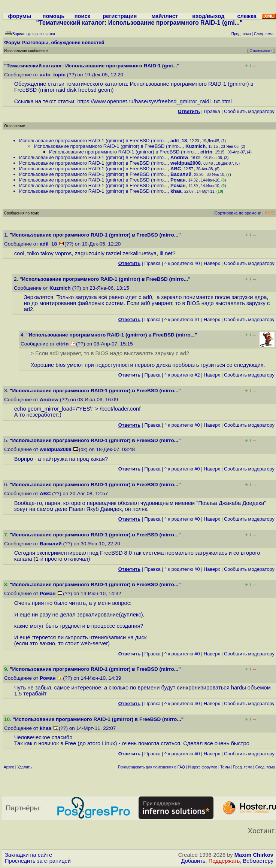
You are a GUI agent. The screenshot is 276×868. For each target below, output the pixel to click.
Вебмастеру (258, 861)
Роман (178, 180)
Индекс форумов (203, 767)
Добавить (193, 861)
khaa (176, 191)
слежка (247, 16)
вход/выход (208, 16)
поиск (82, 16)
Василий (181, 174)
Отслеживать (261, 51)
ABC (176, 169)
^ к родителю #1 (182, 319)
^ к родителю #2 (182, 375)
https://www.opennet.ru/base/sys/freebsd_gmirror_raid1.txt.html (154, 101)
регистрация (120, 16)
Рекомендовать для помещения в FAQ (151, 767)
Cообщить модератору (249, 111)
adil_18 (179, 141)
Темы (225, 767)
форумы (19, 16)
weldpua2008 (186, 163)
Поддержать (224, 861)
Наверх (212, 263)
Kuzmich (195, 146)
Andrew (179, 157)
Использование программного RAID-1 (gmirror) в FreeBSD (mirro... (93, 141)
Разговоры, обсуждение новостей (63, 42)
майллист (165, 16)
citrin (206, 152)
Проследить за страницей (38, 861)
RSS (269, 213)
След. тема (265, 767)
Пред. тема (243, 767)
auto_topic (53, 75)
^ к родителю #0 (182, 263)
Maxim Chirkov (254, 855)
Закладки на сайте (28, 855)
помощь (54, 16)
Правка (212, 111)
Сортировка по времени (238, 213)
